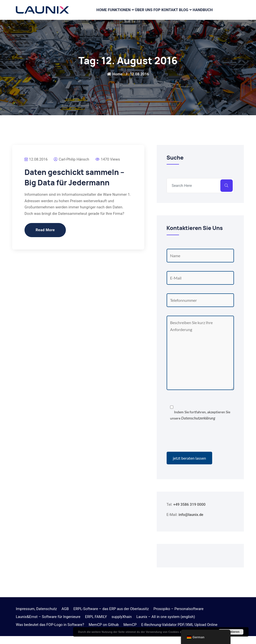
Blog (186, 14)
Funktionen (117, 14)
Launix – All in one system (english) (166, 625)
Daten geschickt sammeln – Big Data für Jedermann (74, 185)
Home (99, 14)
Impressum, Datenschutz (36, 617)
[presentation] (204, 445)
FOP (157, 14)
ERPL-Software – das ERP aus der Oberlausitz (111, 617)
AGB (65, 617)
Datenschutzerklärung (198, 426)
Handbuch (206, 14)
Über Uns (142, 14)
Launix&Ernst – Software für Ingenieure (48, 625)
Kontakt (171, 14)
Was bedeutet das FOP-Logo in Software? (50, 633)
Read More (45, 238)
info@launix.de (191, 523)
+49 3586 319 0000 (189, 512)
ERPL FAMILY (96, 625)
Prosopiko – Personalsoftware (179, 617)
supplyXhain (122, 625)
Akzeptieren (231, 632)
